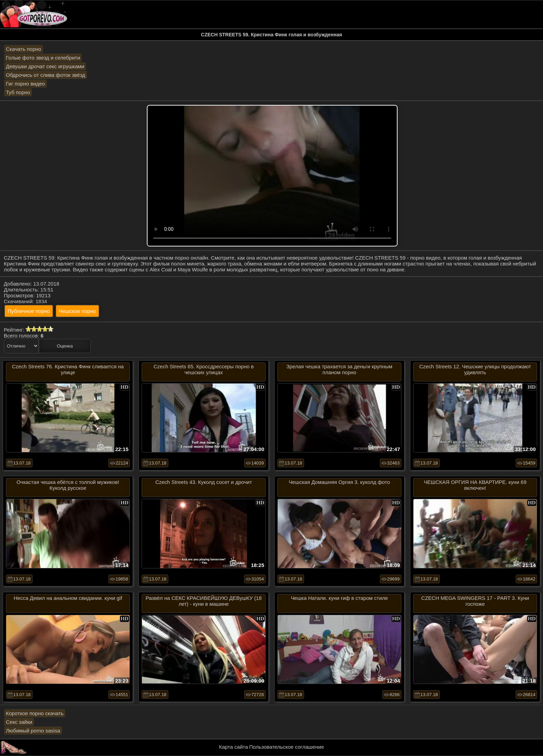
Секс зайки (19, 722)
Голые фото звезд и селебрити (43, 58)
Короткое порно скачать (35, 713)
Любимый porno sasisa (33, 731)
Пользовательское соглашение (286, 747)
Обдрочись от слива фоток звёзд (46, 75)
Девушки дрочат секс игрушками (45, 66)
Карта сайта (234, 747)
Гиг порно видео (25, 84)
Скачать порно (24, 49)
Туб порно (18, 92)
